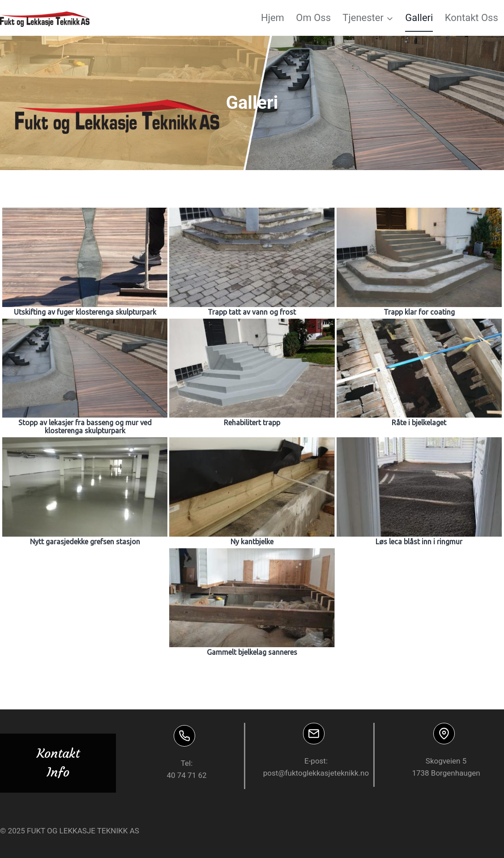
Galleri (419, 18)
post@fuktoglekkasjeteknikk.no (316, 773)
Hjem (273, 18)
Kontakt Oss (472, 18)
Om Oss (313, 18)
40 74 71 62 (186, 775)
